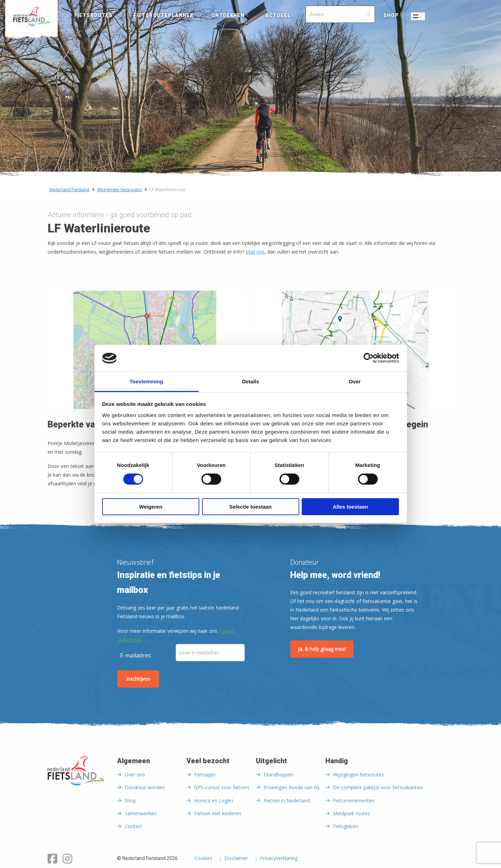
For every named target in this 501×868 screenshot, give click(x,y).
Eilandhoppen (279, 775)
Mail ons (255, 252)
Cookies (203, 859)
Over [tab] (354, 381)
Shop (391, 15)
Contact (133, 826)
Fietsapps (205, 775)
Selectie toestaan (250, 507)
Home (31, 16)
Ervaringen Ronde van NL (292, 787)
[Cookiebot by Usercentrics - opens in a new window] (369, 358)
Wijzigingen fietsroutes (358, 775)
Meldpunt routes (352, 813)
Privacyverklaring (279, 859)
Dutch (418, 17)
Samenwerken (141, 813)
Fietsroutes (94, 15)
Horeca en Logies (214, 801)
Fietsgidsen (346, 826)
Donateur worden (145, 787)
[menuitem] (31, 16)
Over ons (135, 775)
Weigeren (151, 507)
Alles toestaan (350, 507)
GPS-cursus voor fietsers (222, 787)
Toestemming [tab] (146, 381)
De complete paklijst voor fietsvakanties (378, 787)
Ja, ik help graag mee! (322, 649)
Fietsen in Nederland (287, 801)
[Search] (340, 14)
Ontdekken (228, 15)
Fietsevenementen (354, 801)
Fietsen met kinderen (218, 813)
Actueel (278, 15)
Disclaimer (236, 859)
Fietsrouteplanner (163, 15)
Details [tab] (250, 381)
